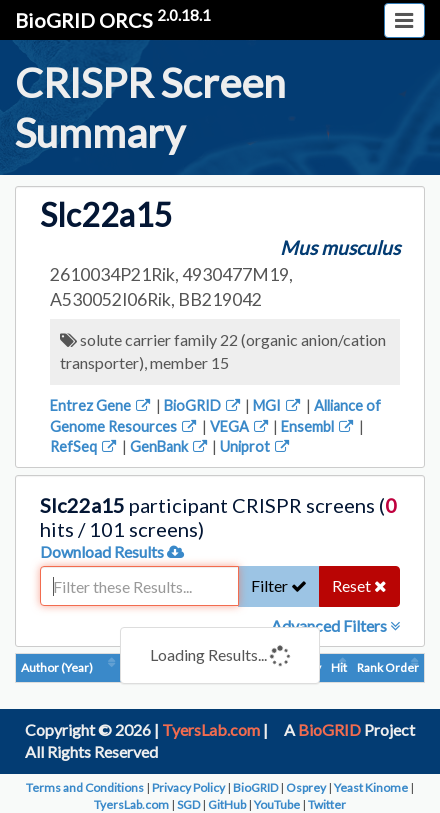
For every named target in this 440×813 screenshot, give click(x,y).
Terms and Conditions (85, 787)
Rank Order (388, 667)
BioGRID (203, 405)
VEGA (240, 426)
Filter (279, 585)
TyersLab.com (211, 729)
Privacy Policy (188, 787)
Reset (359, 585)
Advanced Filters (335, 625)
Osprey (306, 787)
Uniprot (256, 446)
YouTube (277, 804)
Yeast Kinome (371, 787)
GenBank (170, 446)
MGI (278, 405)
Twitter (327, 804)
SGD (188, 804)
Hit (339, 667)
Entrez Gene (101, 405)
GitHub (227, 804)
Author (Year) (57, 667)
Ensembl (318, 426)
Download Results (112, 551)
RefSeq (84, 446)
